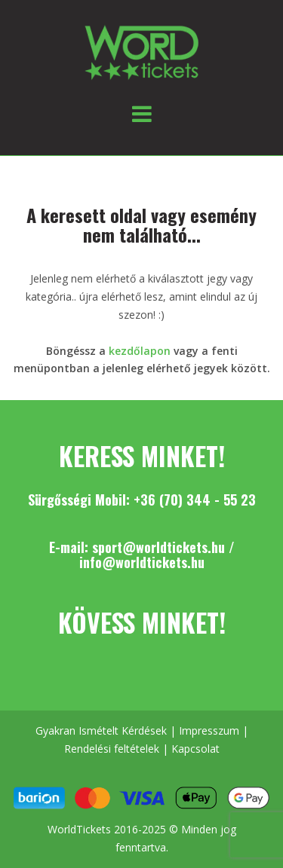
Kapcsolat (195, 749)
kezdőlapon (140, 351)
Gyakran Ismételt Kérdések (101, 730)
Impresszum (209, 730)
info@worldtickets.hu (142, 562)
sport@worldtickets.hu (158, 547)
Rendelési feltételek (112, 749)
